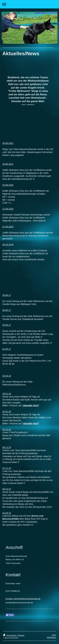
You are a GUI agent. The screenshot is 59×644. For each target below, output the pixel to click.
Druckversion (10, 635)
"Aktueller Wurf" (31, 405)
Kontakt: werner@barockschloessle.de (23, 599)
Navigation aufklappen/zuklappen (29, 4)
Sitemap (21, 635)
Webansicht (51, 637)
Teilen (10, 615)
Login (54, 635)
